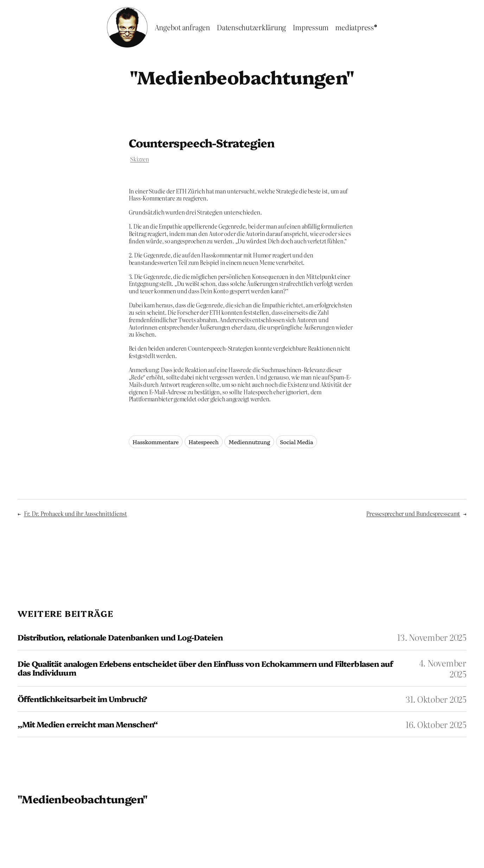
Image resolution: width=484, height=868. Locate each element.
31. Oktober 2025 (436, 699)
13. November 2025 (432, 637)
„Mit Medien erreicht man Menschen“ (88, 724)
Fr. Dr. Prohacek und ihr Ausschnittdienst (75, 513)
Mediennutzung (249, 442)
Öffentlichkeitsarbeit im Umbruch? (82, 699)
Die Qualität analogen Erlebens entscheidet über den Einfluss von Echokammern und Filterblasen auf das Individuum (205, 668)
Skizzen (139, 159)
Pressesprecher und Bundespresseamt (413, 513)
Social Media (297, 442)
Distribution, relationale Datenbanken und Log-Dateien (120, 637)
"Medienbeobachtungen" (242, 76)
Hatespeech (204, 442)
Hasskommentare (156, 442)
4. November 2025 (443, 668)
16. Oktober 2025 (436, 724)
